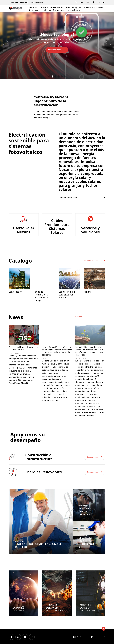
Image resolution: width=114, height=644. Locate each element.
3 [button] (55, 76)
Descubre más (57, 50)
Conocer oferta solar (82, 198)
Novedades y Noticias (93, 7)
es (104, 2)
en (100, 2)
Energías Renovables (43, 483)
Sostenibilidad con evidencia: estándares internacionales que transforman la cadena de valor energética (90, 357)
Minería (88, 295)
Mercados (33, 7)
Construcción (16, 295)
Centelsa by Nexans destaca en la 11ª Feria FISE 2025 (21, 354)
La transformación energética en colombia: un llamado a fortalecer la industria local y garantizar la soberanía (57, 357)
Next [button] (109, 43)
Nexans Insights (74, 10)
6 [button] (65, 76)
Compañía (77, 7)
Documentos (59, 10)
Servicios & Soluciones (60, 7)
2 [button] (52, 76)
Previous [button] (5, 43)
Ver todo (81, 322)
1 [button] (49, 76)
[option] (57, 46)
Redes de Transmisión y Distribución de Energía (42, 300)
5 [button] (62, 76)
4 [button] (59, 76)
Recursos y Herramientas (40, 10)
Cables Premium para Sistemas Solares (68, 298)
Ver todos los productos (95, 264)
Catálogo (44, 7)
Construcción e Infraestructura (39, 467)
